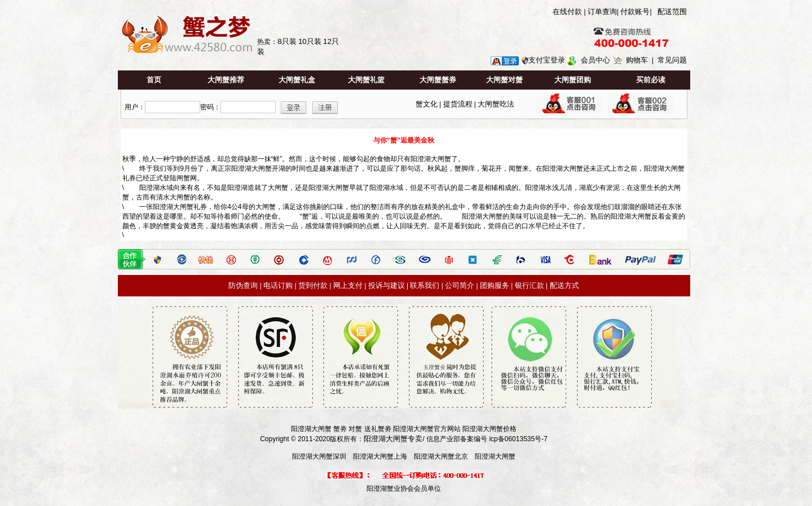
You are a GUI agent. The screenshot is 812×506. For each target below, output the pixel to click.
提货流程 (458, 104)
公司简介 (460, 285)
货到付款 (313, 285)
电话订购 (278, 285)
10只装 (310, 41)
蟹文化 (427, 104)
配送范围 (672, 12)
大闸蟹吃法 (496, 104)
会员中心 (595, 60)
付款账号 (635, 12)
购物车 (637, 60)
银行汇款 (529, 285)
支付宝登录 (547, 60)
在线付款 (567, 12)
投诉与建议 (387, 285)
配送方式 (564, 285)
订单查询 (602, 12)
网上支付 (348, 285)
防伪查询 (243, 285)
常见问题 (672, 60)
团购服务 (495, 285)
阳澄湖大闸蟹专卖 (393, 439)
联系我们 (425, 285)
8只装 (287, 41)
